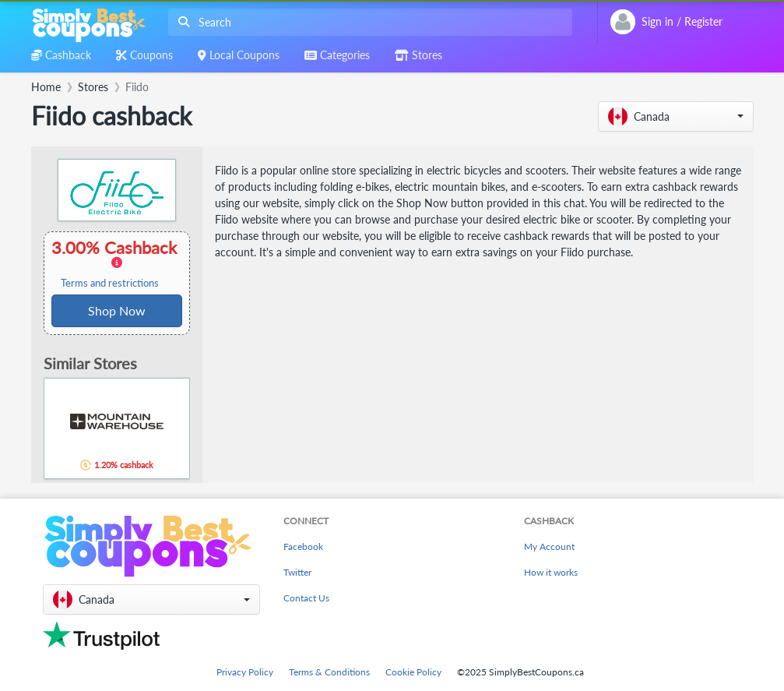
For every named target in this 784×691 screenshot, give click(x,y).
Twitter (297, 572)
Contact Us (306, 598)
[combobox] (367, 22)
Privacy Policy (245, 672)
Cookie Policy (413, 672)
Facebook (303, 546)
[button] (676, 116)
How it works (551, 572)
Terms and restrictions (110, 283)
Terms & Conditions (329, 672)
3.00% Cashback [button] (117, 263)
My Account (549, 546)
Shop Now (117, 310)
